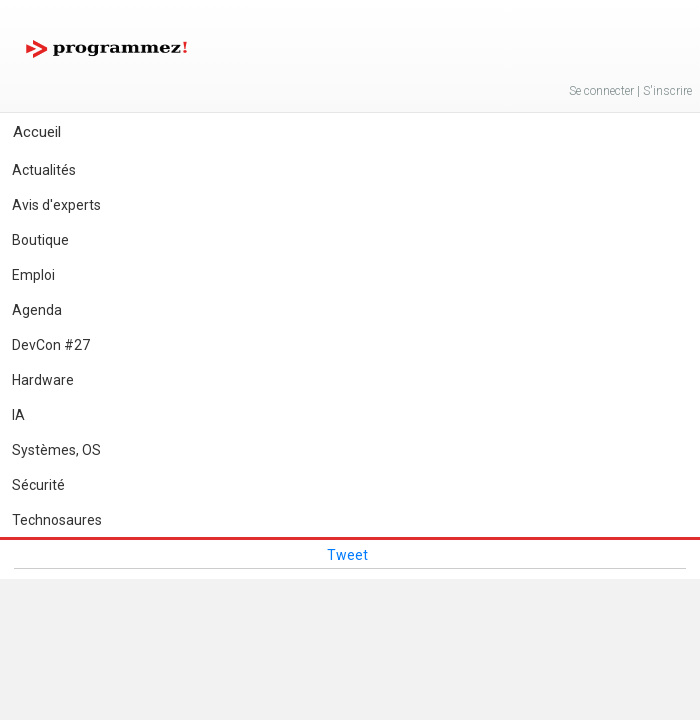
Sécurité (38, 485)
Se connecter (601, 91)
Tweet (347, 555)
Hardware (43, 380)
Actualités (44, 170)
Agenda (37, 310)
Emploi (33, 275)
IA (18, 415)
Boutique (40, 240)
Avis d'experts (56, 205)
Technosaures (57, 520)
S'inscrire (667, 91)
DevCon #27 (51, 345)
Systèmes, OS (56, 450)
